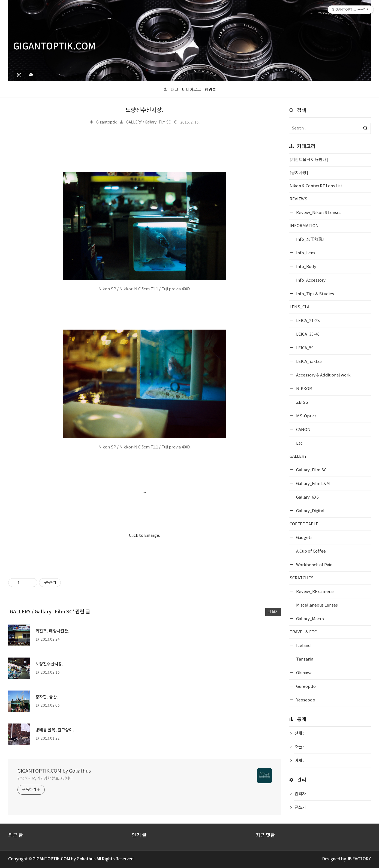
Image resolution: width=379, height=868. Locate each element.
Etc (299, 443)
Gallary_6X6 (307, 497)
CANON (303, 430)
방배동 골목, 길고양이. (55, 730)
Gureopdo (306, 687)
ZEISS (302, 403)
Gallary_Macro (310, 619)
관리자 (300, 794)
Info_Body (306, 267)
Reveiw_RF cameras (315, 592)
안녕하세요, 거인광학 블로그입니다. (46, 779)
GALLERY (298, 456)
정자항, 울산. (47, 697)
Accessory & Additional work (323, 375)
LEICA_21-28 (307, 321)
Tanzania (304, 659)
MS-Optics (306, 416)
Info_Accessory (310, 280)
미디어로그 (191, 90)
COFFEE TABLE (304, 524)
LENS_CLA (300, 307)
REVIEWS (298, 199)
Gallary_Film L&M (313, 484)
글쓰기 (300, 808)
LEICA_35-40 (307, 334)
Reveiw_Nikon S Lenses (318, 213)
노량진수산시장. (145, 110)
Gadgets (304, 538)
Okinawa (304, 673)
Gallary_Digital (310, 511)
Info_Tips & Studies (315, 294)
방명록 (210, 90)
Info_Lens (305, 253)
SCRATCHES (302, 578)
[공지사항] (299, 173)
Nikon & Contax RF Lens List (316, 186)
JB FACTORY (359, 859)
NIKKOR (304, 389)
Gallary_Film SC (311, 470)
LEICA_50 (304, 348)
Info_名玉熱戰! (310, 239)
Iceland (303, 646)
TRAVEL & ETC (303, 632)
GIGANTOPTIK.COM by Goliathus (54, 771)
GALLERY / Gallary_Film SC (149, 122)
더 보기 (273, 612)
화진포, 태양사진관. (52, 631)
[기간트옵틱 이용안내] (309, 160)
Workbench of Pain (314, 565)
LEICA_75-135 (309, 362)
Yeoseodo (305, 700)
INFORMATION (304, 226)
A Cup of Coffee (311, 551)
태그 (175, 90)
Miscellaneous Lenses (317, 605)
